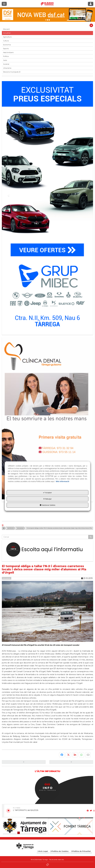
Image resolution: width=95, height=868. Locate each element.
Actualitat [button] (7, 33)
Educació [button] (6, 29)
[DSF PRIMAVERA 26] (47, 15)
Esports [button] (6, 49)
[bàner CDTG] (47, 418)
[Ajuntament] (25, 826)
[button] (91, 26)
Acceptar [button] (47, 493)
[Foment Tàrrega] (70, 827)
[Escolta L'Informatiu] (47, 550)
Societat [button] (6, 64)
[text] (45, 537)
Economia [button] (7, 45)
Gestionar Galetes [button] (47, 505)
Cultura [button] (6, 41)
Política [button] (6, 56)
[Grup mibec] (47, 207)
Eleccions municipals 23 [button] (12, 72)
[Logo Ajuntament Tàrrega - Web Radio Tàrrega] (25, 846)
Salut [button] (5, 60)
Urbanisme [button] (7, 68)
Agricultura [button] (7, 37)
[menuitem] (43, 851)
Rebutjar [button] (48, 499)
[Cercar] (91, 537)
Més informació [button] (62, 481)
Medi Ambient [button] (8, 52)
